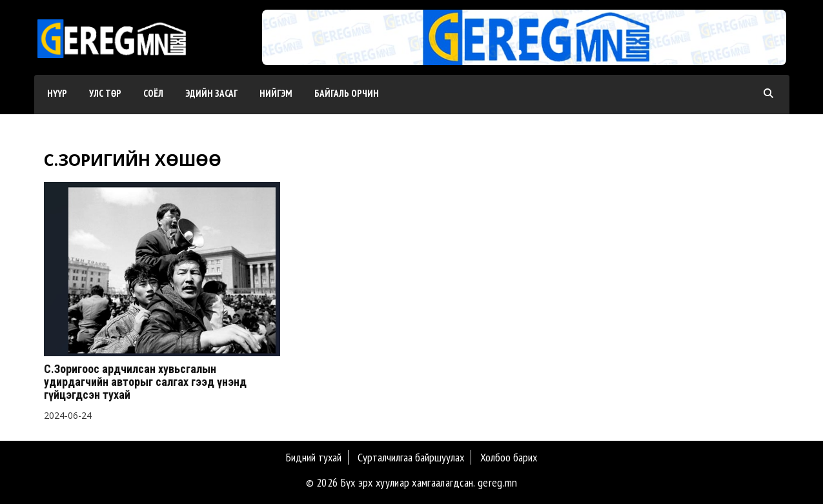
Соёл (153, 93)
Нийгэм (276, 93)
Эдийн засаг (211, 93)
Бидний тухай (314, 457)
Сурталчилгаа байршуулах (411, 457)
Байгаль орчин (347, 93)
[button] (519, 52)
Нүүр (57, 93)
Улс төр (105, 93)
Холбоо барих (509, 457)
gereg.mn (497, 482)
